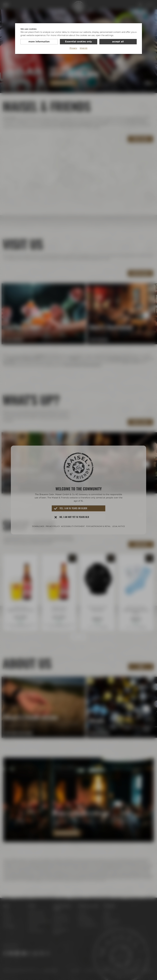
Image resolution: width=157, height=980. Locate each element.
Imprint (84, 48)
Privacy (73, 48)
